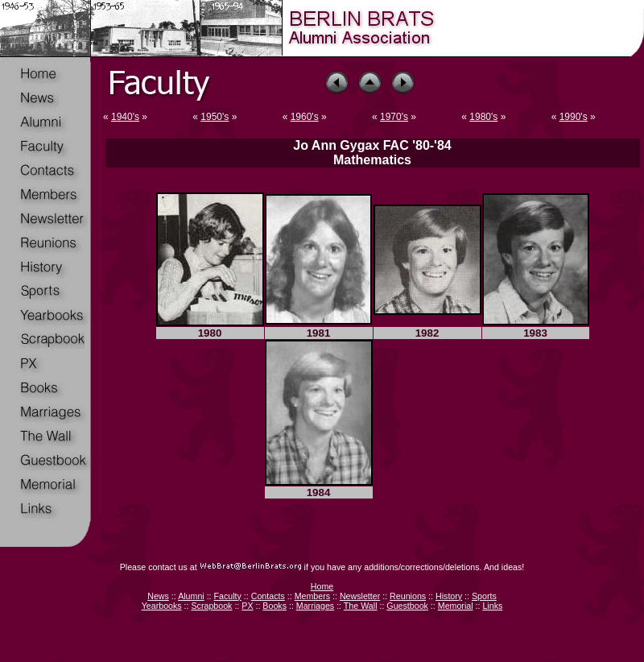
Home (322, 586)
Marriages (315, 606)
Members (312, 596)
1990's (574, 117)
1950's (215, 117)
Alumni (191, 596)
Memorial (456, 606)
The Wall (361, 606)
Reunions (408, 596)
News (158, 596)
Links (492, 606)
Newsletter (360, 596)
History (449, 596)
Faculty (228, 596)
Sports (484, 596)
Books (275, 606)
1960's (305, 117)
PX (247, 606)
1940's (125, 117)
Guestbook (407, 606)
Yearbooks (162, 606)
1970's (394, 117)
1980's (483, 117)
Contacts (268, 596)
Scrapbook (211, 606)
